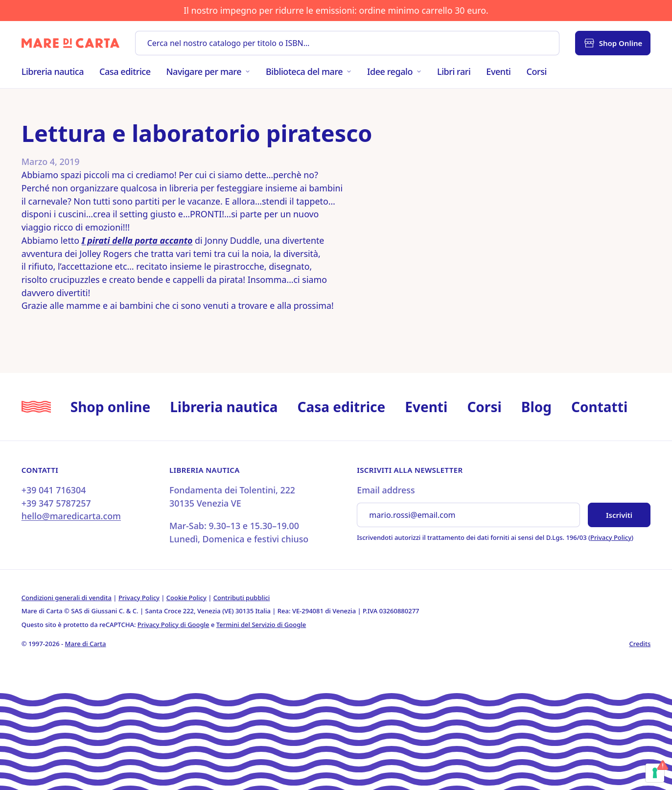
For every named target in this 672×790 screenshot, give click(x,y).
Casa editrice (125, 71)
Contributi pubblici (242, 598)
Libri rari (454, 71)
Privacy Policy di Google (174, 625)
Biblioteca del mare (309, 71)
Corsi (537, 71)
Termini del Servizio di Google (261, 625)
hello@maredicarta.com (71, 516)
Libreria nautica (53, 71)
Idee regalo (394, 71)
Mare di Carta (86, 644)
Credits (640, 644)
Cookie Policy (186, 598)
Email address (386, 490)
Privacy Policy (611, 537)
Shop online (110, 407)
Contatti (599, 407)
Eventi (498, 71)
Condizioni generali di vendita (67, 598)
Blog (536, 407)
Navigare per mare (208, 71)
